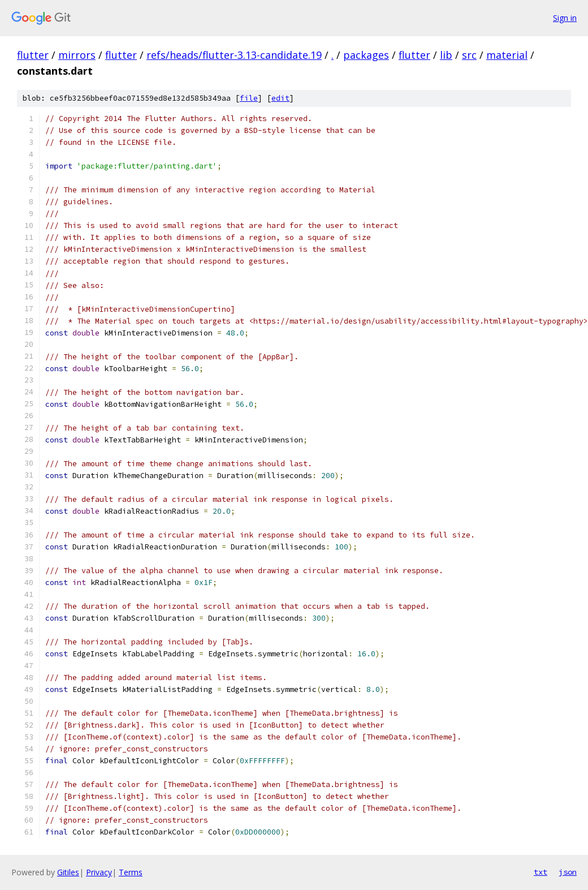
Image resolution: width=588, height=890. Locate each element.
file (249, 98)
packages (366, 55)
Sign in (565, 18)
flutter (33, 55)
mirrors (77, 55)
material (507, 55)
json (568, 872)
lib (446, 55)
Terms (131, 872)
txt (541, 872)
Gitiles (68, 872)
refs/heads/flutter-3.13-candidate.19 (234, 55)
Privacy (99, 872)
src (469, 55)
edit (280, 98)
